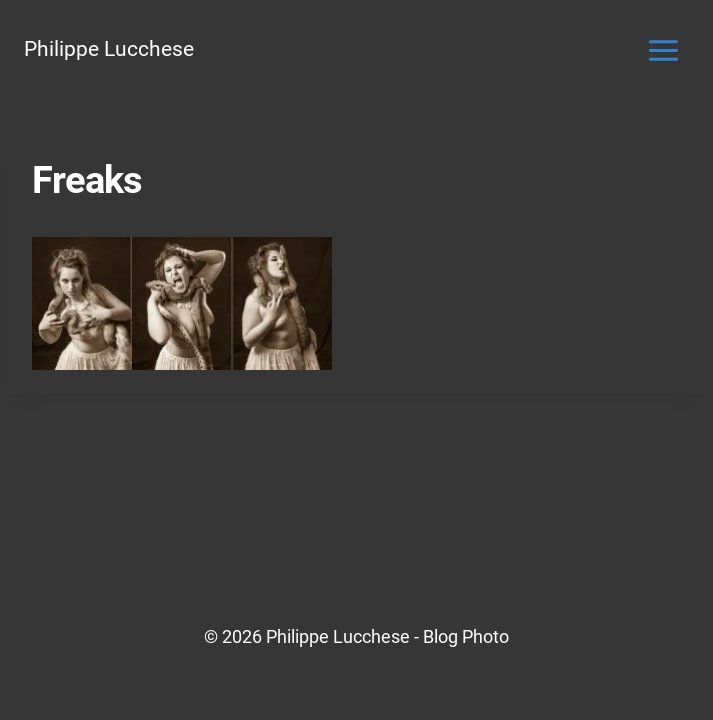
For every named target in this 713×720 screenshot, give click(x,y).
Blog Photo (466, 636)
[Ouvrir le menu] (663, 50)
